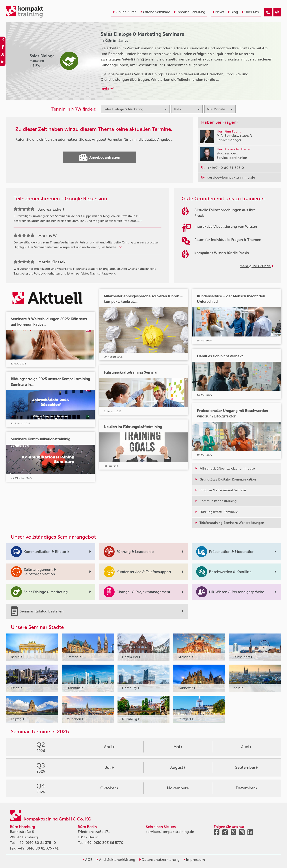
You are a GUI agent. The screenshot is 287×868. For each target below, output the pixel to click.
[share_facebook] (3, 48)
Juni (246, 747)
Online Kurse (125, 12)
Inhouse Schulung (190, 12)
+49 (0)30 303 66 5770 (104, 843)
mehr (107, 88)
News (218, 12)
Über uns (250, 12)
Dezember (246, 788)
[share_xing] (3, 40)
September (246, 767)
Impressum (194, 860)
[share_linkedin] (3, 62)
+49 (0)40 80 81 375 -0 (36, 843)
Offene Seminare (155, 12)
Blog (233, 12)
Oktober (109, 788)
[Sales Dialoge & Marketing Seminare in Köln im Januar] (268, 12)
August (178, 767)
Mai (178, 747)
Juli (109, 767)
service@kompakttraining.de (170, 832)
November (178, 788)
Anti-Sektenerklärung (116, 860)
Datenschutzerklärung (159, 860)
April (109, 747)
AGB (87, 860)
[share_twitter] (3, 55)
